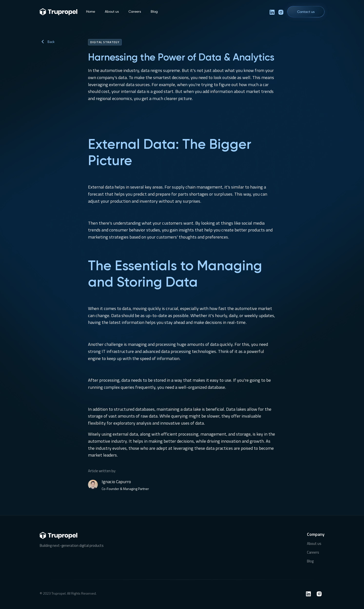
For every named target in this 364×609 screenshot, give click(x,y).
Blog (154, 11)
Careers (135, 11)
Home (91, 11)
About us (112, 11)
